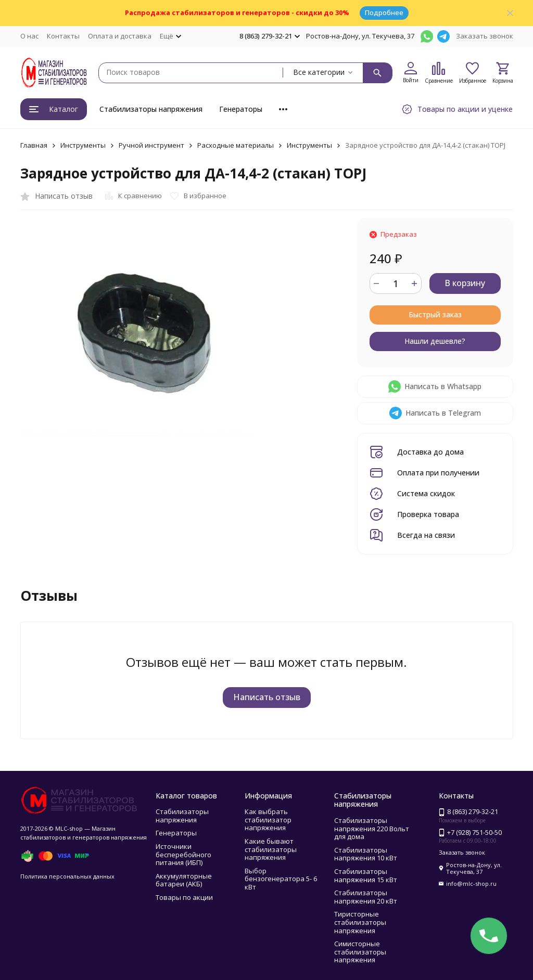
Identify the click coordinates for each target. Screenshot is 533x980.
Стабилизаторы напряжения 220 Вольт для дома (372, 828)
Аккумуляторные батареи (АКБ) (184, 880)
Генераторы (241, 109)
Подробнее (384, 12)
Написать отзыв (267, 697)
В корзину (465, 283)
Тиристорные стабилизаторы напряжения (360, 922)
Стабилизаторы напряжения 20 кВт (366, 897)
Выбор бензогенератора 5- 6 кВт (281, 879)
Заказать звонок (485, 36)
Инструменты (83, 145)
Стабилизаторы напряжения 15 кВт (366, 875)
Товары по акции (184, 897)
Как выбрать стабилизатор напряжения (268, 820)
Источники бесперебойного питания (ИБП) (183, 854)
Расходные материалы (236, 145)
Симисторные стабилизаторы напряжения (360, 952)
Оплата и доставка (120, 36)
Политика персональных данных (67, 876)
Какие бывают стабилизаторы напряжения (271, 849)
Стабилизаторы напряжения (151, 109)
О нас (29, 36)
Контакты (63, 36)
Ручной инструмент (151, 145)
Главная (34, 145)
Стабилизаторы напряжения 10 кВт (366, 854)
